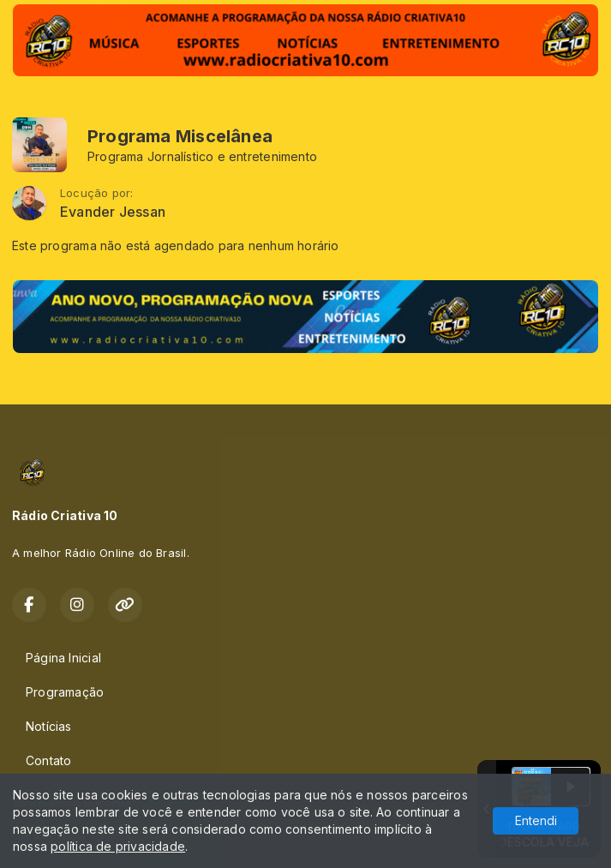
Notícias (49, 726)
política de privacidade (118, 846)
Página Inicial (63, 658)
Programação (65, 692)
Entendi (536, 820)
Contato (48, 760)
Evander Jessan (113, 212)
